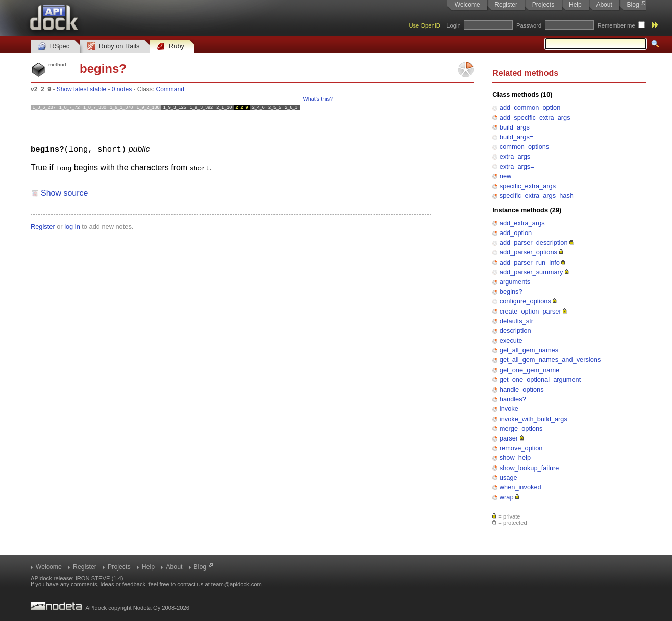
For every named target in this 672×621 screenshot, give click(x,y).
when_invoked (520, 487)
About (604, 5)
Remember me (616, 25)
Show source (65, 192)
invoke (509, 409)
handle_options (522, 389)
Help (575, 5)
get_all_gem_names (529, 350)
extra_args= (517, 166)
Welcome (467, 5)
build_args (515, 127)
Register (506, 5)
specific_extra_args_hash (537, 196)
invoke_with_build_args (533, 419)
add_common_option (530, 107)
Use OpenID (425, 25)
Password (529, 25)
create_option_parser (530, 311)
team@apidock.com (237, 584)
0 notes (122, 89)
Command (170, 89)
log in (72, 226)
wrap (507, 497)
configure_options (525, 301)
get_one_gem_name (529, 370)
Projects (543, 5)
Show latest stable (81, 89)
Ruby (170, 47)
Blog (633, 5)
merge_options (521, 429)
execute (511, 340)
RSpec (54, 47)
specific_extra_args (528, 186)
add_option (516, 233)
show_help (515, 458)
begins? (511, 291)
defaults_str (516, 321)
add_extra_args (522, 223)
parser (509, 438)
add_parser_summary (531, 272)
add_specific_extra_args (535, 118)
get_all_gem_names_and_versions (550, 360)
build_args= (517, 137)
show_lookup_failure (529, 468)
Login (453, 25)
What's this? (318, 99)
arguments (515, 282)
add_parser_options (528, 252)
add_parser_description (534, 242)
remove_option (521, 448)
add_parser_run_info (530, 262)
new (505, 176)
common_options (524, 147)
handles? (513, 399)
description (515, 331)
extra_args (515, 156)
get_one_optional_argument (540, 380)
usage (508, 477)
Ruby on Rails (113, 47)
